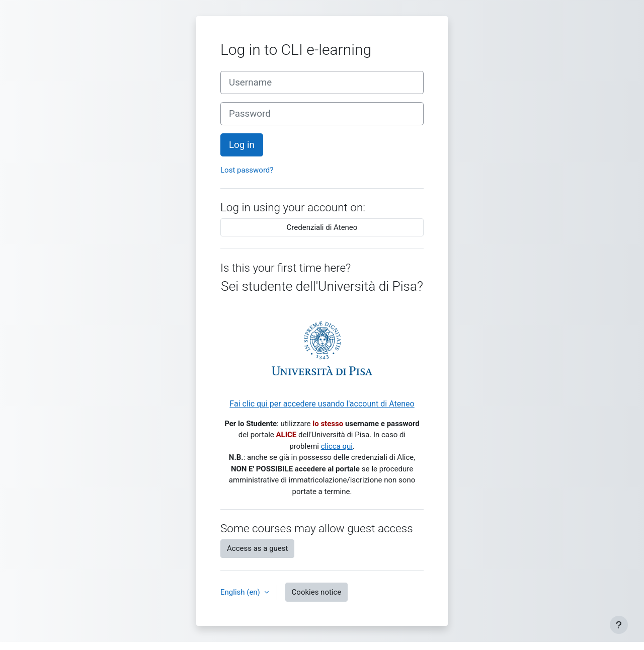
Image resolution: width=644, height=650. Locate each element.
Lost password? (247, 170)
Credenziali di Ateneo (322, 227)
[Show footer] (619, 625)
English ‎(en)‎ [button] (241, 592)
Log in (242, 145)
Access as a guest (257, 548)
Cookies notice (317, 592)
